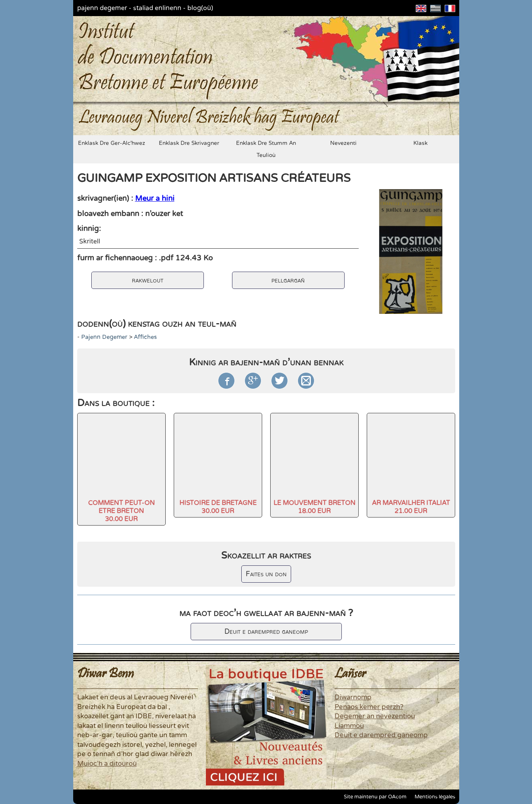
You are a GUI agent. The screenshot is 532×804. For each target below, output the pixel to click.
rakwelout (148, 280)
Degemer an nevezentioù (375, 716)
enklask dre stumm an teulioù (266, 149)
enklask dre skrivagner (189, 143)
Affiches (145, 337)
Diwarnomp (353, 697)
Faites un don (266, 574)
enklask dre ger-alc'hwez (112, 143)
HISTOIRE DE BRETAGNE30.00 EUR (218, 507)
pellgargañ (288, 280)
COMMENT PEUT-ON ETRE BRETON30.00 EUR (121, 511)
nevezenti (343, 143)
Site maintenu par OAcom (375, 797)
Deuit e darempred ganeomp (266, 632)
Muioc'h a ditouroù (107, 764)
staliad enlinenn (157, 8)
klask (420, 143)
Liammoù (349, 726)
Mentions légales (435, 797)
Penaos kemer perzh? (369, 707)
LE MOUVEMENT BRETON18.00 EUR (314, 507)
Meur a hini (155, 198)
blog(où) (200, 8)
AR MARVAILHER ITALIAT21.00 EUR (411, 507)
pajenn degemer (102, 8)
